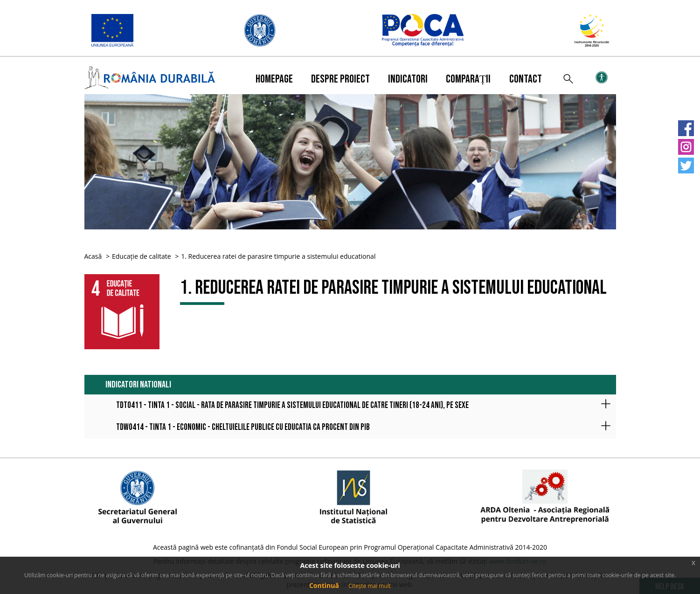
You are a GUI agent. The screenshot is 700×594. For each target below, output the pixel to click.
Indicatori (408, 79)
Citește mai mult (370, 586)
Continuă (324, 585)
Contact (526, 79)
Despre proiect (340, 79)
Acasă (93, 256)
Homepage (274, 79)
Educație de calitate (142, 256)
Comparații (468, 79)
